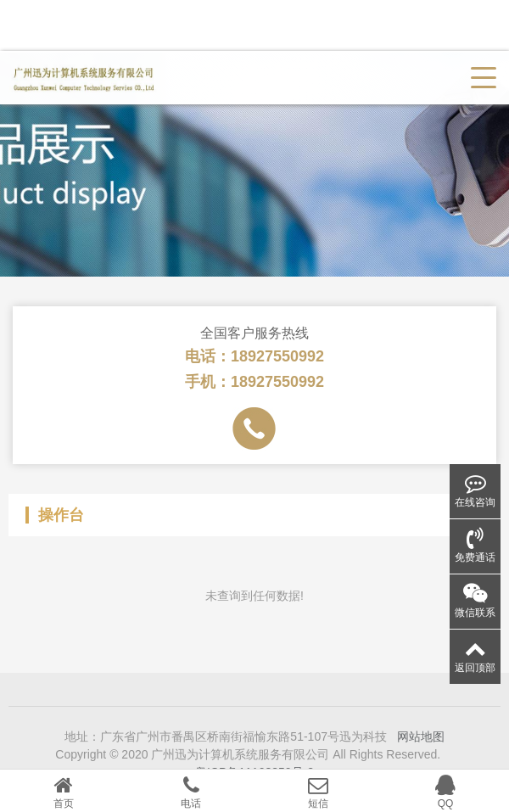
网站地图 (421, 750)
